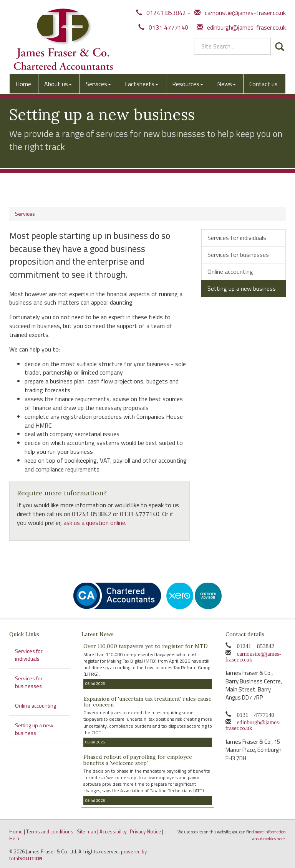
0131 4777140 (163, 27)
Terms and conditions (50, 831)
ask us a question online (94, 523)
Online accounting (230, 272)
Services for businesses (238, 255)
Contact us (264, 84)
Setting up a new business (242, 288)
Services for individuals (237, 238)
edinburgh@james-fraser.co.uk (241, 27)
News (226, 84)
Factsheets (142, 84)
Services (98, 84)
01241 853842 (161, 13)
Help (14, 838)
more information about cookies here (269, 835)
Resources (188, 84)
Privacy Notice (145, 831)
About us (58, 84)
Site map (86, 831)
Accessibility (113, 831)
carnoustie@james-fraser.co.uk (240, 13)
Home (23, 84)
